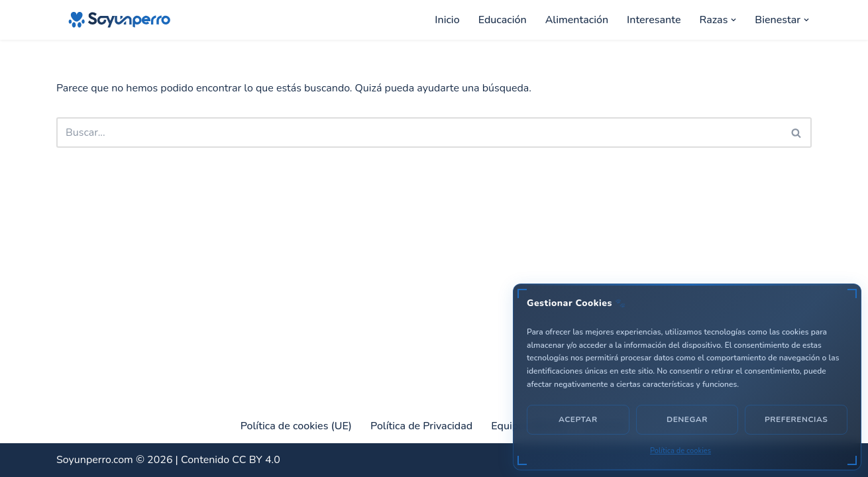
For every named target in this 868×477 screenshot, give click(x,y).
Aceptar (578, 419)
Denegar (687, 419)
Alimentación (577, 20)
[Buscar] (419, 132)
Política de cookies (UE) (296, 426)
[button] (733, 20)
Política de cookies (680, 451)
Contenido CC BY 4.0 (231, 460)
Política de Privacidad (421, 426)
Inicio (447, 20)
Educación (503, 20)
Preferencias (796, 419)
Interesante (654, 20)
